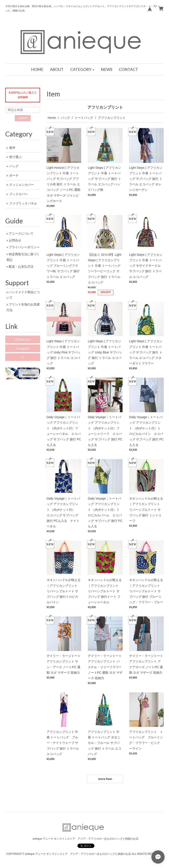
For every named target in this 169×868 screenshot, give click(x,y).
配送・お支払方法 (21, 267)
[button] (82, 70)
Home (52, 118)
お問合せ (15, 240)
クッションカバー (22, 185)
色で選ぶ (15, 157)
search (23, 118)
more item (105, 779)
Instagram (23, 348)
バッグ (65, 118)
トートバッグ (84, 118)
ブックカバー (18, 194)
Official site (23, 339)
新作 (12, 148)
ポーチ (14, 175)
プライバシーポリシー (24, 247)
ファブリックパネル (23, 203)
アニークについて (21, 234)
